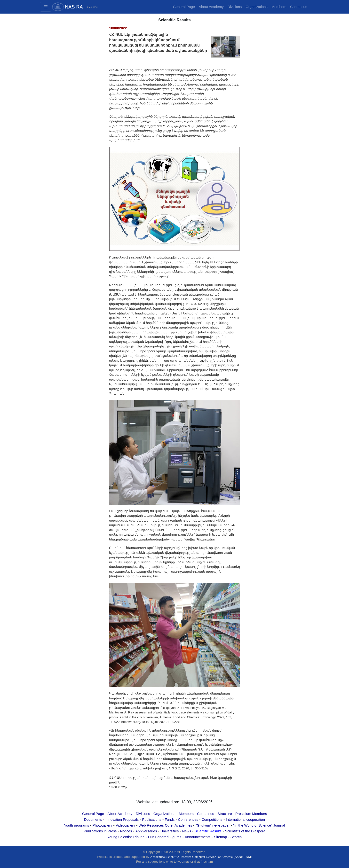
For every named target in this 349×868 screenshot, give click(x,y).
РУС (95, 7)
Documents (93, 820)
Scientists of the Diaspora (245, 831)
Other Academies (178, 825)
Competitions (212, 820)
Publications (152, 820)
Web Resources (151, 825)
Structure (225, 814)
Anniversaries (146, 831)
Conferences (188, 820)
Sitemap (221, 837)
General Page (184, 7)
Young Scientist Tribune (126, 837)
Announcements (198, 837)
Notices (126, 831)
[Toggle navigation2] (46, 7)
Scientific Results (208, 831)
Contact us (299, 7)
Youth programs (76, 825)
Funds (170, 820)
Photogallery (102, 825)
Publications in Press (100, 831)
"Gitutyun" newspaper (213, 825)
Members (279, 7)
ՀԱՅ (89, 7)
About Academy (211, 7)
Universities (170, 831)
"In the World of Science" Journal (259, 825)
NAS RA (74, 7)
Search (236, 837)
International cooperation (245, 820)
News (187, 831)
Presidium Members (251, 814)
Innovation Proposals (122, 820)
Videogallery (125, 825)
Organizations (256, 7)
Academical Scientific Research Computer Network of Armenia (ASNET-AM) (201, 857)
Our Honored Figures (165, 837)
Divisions (235, 7)
